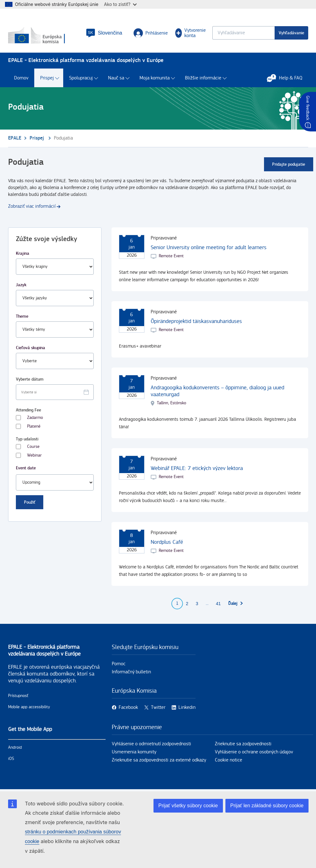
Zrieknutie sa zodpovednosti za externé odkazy (159, 760)
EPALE (15, 138)
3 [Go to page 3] (197, 604)
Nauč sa (116, 78)
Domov (21, 78)
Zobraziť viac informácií (32, 206)
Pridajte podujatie (289, 164)
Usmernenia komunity (134, 752)
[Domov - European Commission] (43, 36)
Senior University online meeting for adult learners (209, 247)
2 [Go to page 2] (187, 604)
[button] (104, 33)
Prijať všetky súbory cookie (188, 806)
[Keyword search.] (243, 33)
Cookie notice (229, 760)
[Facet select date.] (55, 392)
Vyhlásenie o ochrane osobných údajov (254, 752)
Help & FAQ (288, 78)
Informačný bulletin (131, 672)
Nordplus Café (167, 542)
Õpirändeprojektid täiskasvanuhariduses (196, 321)
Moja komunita (155, 78)
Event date (26, 468)
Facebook (128, 707)
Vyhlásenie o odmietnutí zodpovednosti (151, 744)
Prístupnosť (18, 696)
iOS (11, 759)
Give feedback (308, 108)
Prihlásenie (151, 33)
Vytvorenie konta (191, 33)
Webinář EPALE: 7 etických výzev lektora (197, 468)
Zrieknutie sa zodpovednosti (243, 744)
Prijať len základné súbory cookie (267, 806)
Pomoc (119, 664)
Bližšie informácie (203, 78)
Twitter (158, 707)
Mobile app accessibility (29, 707)
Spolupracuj (81, 78)
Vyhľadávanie (291, 33)
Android (15, 747)
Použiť (30, 502)
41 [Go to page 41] (219, 604)
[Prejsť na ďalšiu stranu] (236, 604)
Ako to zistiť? (120, 4)
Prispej (47, 78)
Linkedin (187, 707)
